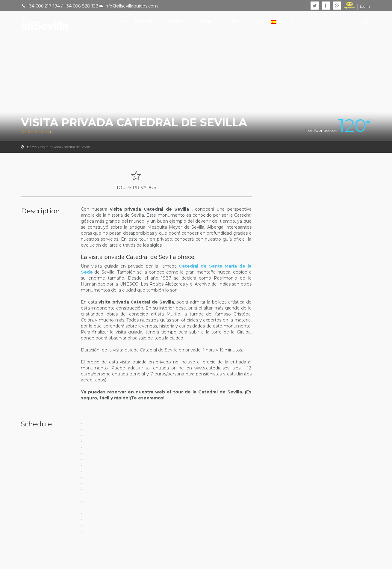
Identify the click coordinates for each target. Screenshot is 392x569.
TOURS (174, 22)
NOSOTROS (147, 22)
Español (282, 22)
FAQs (257, 22)
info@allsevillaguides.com (131, 6)
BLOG (238, 22)
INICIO (121, 22)
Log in (365, 7)
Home (32, 147)
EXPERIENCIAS (209, 22)
